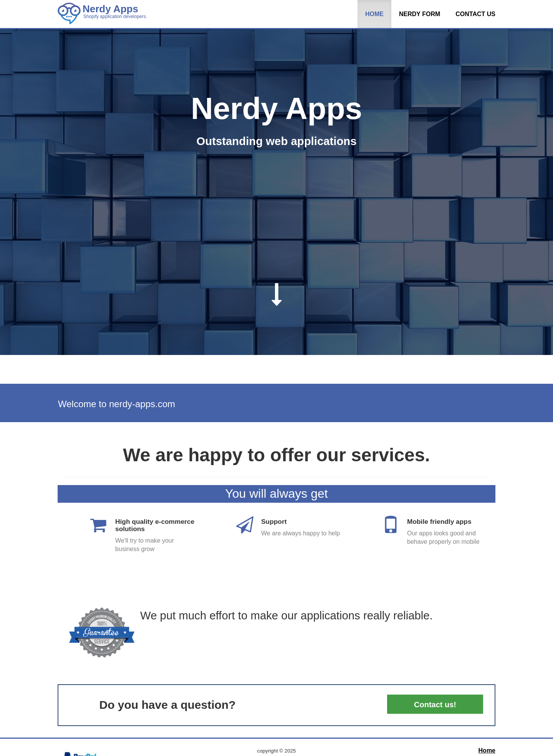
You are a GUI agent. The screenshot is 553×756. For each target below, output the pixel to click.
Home (374, 14)
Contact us (475, 14)
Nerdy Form (420, 14)
